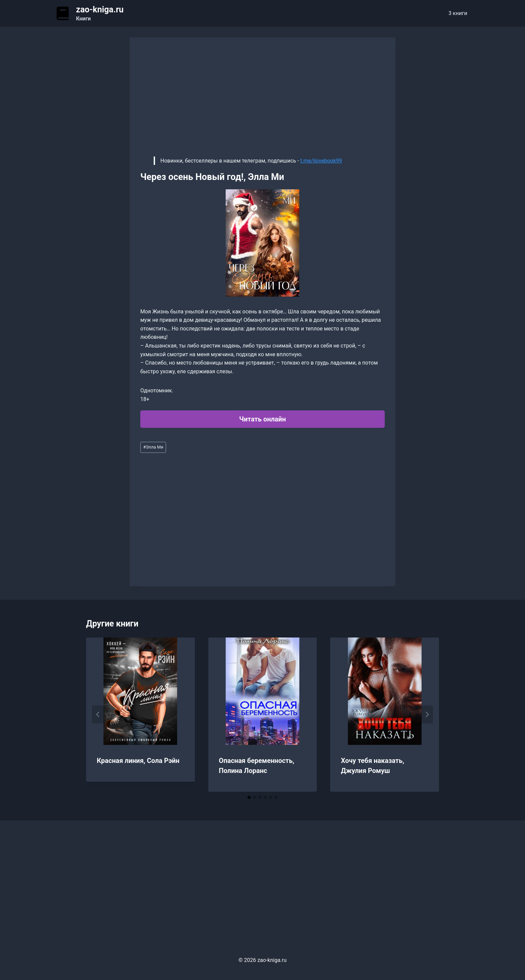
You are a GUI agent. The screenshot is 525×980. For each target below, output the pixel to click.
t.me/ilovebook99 (321, 161)
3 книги (458, 13)
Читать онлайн (262, 419)
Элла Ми (153, 447)
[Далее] (427, 714)
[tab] (249, 797)
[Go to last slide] (98, 714)
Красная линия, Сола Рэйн (138, 761)
